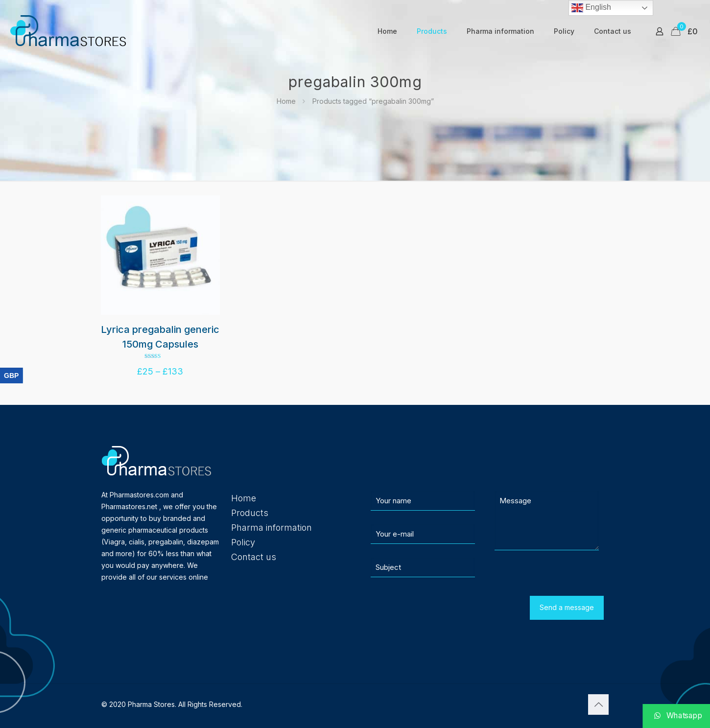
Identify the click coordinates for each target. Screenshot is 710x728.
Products (250, 513)
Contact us (254, 557)
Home (286, 101)
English (591, 8)
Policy (243, 542)
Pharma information (272, 528)
